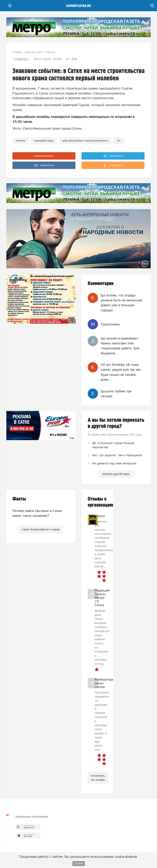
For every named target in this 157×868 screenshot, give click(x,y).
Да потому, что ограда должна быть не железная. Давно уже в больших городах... (122, 303)
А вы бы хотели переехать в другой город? (116, 423)
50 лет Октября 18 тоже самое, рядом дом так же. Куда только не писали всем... (121, 372)
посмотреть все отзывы (98, 778)
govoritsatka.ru (79, 6)
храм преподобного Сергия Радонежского (85, 140)
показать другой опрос (116, 474)
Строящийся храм (44, 140)
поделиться (113, 156)
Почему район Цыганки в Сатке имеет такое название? (37, 513)
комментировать (44, 156)
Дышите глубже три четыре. (116, 394)
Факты (19, 499)
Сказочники (110, 324)
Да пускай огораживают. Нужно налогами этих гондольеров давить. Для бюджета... (120, 346)
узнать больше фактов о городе (41, 529)
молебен (20, 140)
